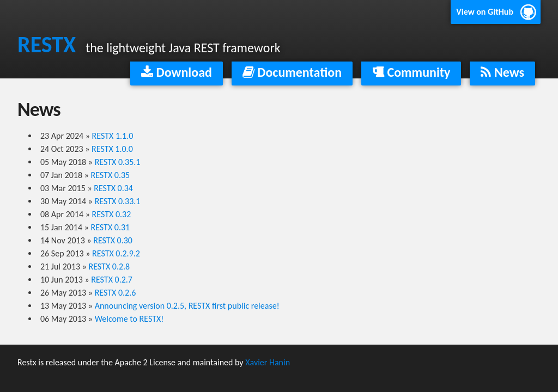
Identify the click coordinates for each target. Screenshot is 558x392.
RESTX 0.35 (111, 175)
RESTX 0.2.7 (112, 280)
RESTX (47, 44)
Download (177, 72)
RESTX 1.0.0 (112, 149)
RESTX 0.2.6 (116, 293)
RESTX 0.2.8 (110, 267)
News (502, 72)
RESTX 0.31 (111, 227)
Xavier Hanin (268, 362)
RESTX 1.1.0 (113, 136)
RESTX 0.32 (112, 214)
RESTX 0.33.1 (118, 201)
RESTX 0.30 (113, 240)
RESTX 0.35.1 (118, 162)
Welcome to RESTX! (129, 319)
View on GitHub (485, 12)
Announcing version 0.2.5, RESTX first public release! (187, 306)
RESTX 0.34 (113, 188)
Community (411, 72)
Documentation (292, 72)
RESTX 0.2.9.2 (116, 253)
